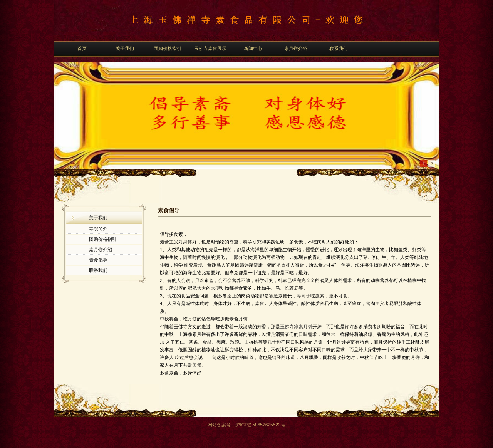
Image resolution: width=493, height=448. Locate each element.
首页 (82, 49)
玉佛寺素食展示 (210, 49)
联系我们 (339, 49)
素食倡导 (98, 260)
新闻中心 (253, 49)
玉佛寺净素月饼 (296, 327)
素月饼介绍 (296, 49)
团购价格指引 (168, 49)
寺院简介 (98, 229)
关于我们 (125, 49)
